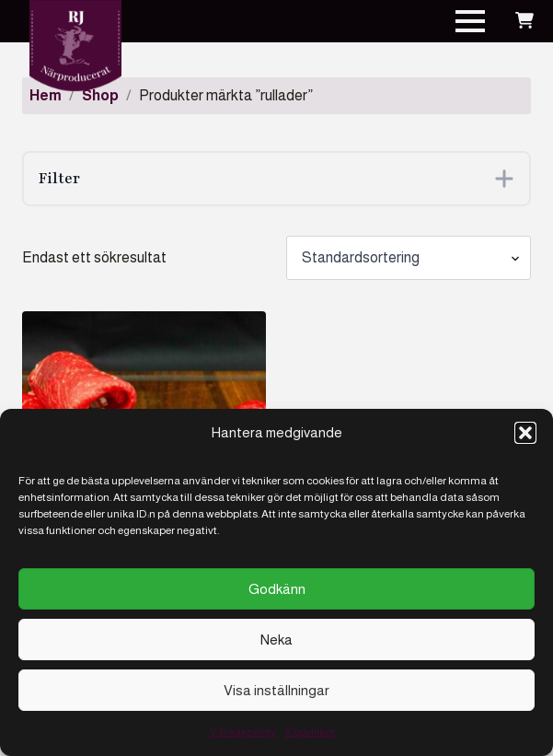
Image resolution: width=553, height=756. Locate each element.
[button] (525, 433)
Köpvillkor (310, 732)
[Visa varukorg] (524, 21)
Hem (46, 95)
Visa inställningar (276, 690)
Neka (276, 640)
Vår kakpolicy (243, 732)
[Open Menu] (470, 21)
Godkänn (277, 589)
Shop (100, 95)
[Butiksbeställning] (409, 258)
